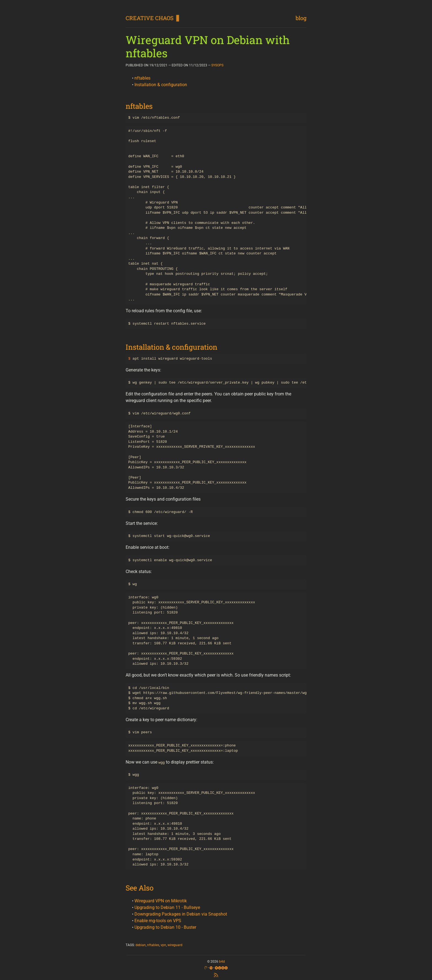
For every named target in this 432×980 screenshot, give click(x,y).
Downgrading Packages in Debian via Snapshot (181, 914)
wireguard (175, 945)
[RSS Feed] (216, 975)
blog (301, 18)
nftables (142, 78)
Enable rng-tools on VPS (158, 921)
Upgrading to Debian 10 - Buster (165, 927)
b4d (222, 962)
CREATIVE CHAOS (150, 18)
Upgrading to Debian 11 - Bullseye (167, 907)
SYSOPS (217, 65)
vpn (163, 945)
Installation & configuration (161, 85)
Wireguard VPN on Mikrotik (161, 901)
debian (141, 945)
